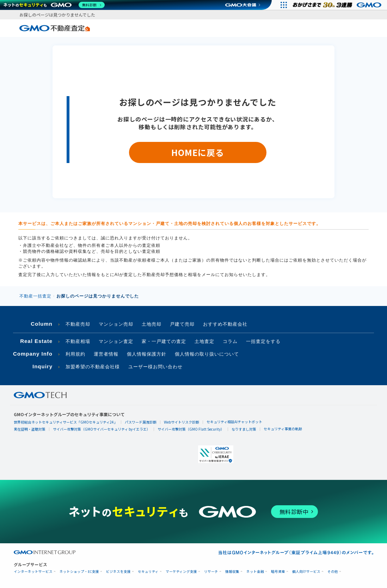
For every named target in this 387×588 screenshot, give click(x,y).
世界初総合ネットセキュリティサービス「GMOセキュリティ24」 (66, 422)
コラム (230, 341)
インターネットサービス (33, 572)
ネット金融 (255, 572)
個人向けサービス (306, 572)
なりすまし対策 (244, 429)
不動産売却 (78, 324)
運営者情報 (106, 354)
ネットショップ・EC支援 (79, 572)
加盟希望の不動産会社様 (93, 367)
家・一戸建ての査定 (164, 341)
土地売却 (152, 324)
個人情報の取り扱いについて (207, 354)
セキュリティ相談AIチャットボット (234, 422)
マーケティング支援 (181, 572)
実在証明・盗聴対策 (30, 429)
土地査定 (204, 341)
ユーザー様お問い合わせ (155, 367)
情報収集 (232, 572)
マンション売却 (116, 324)
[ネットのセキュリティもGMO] (54, 5)
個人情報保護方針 (147, 354)
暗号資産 (278, 572)
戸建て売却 (182, 324)
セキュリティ (148, 572)
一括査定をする (263, 341)
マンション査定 (116, 341)
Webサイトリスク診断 (182, 422)
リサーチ (211, 572)
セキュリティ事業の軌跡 (283, 429)
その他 (333, 572)
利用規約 (75, 354)
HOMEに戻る (198, 152)
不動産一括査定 (35, 296)
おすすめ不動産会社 (225, 324)
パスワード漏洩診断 (141, 422)
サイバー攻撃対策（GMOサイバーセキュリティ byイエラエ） (102, 429)
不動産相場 (78, 341)
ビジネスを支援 (118, 572)
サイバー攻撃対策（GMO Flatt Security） (191, 429)
